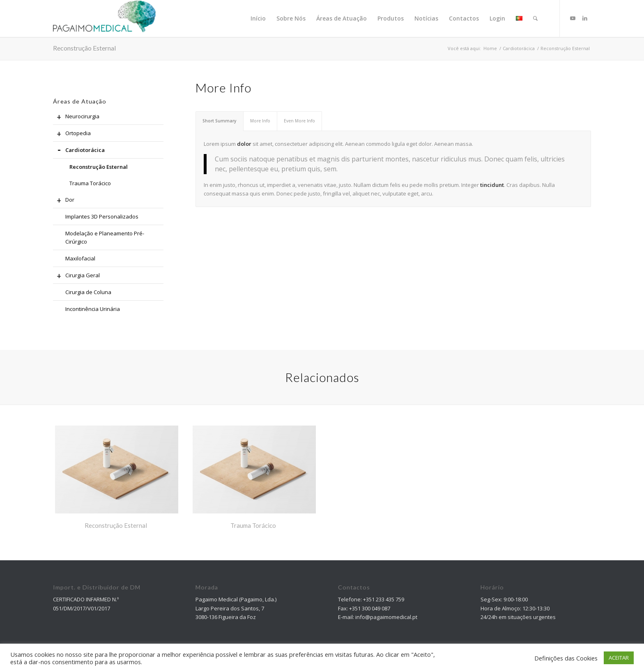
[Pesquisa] (535, 18)
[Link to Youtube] (573, 18)
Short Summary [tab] (220, 121)
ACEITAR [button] (619, 658)
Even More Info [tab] (299, 121)
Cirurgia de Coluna (88, 292)
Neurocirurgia (76, 117)
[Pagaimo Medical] (104, 18)
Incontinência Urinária (93, 309)
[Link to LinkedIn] (585, 18)
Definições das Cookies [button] (566, 658)
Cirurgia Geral (76, 276)
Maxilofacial (80, 258)
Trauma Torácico (90, 183)
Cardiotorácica (79, 150)
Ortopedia (72, 133)
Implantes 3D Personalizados (102, 216)
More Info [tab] (260, 121)
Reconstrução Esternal (84, 48)
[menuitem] (258, 18)
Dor (64, 200)
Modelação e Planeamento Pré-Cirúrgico (105, 237)
